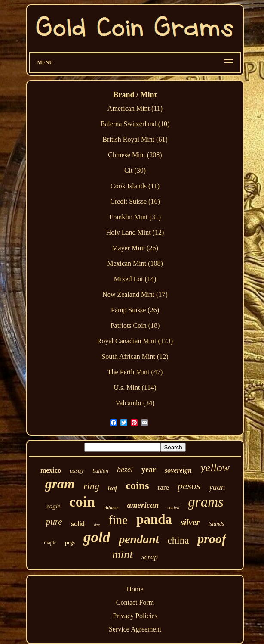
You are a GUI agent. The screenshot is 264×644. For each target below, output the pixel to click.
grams (206, 502)
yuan (217, 487)
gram (60, 484)
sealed (173, 507)
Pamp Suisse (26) (135, 310)
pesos (189, 486)
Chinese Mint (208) (135, 155)
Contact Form (135, 602)
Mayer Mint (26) (135, 248)
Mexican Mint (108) (135, 263)
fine (118, 520)
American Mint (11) (135, 108)
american (143, 505)
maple (50, 543)
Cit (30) (135, 170)
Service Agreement (135, 629)
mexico (51, 470)
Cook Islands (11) (135, 186)
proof (212, 539)
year (149, 470)
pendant (139, 539)
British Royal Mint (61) (135, 139)
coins (137, 486)
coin (82, 502)
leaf (113, 488)
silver (190, 522)
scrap (150, 557)
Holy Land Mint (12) (135, 232)
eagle (53, 506)
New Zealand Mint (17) (135, 294)
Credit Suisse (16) (135, 201)
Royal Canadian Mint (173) (135, 341)
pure (54, 522)
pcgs (70, 543)
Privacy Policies (135, 616)
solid (78, 524)
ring (91, 486)
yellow (215, 468)
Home (135, 589)
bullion (100, 471)
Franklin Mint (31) (135, 217)
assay (77, 470)
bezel (125, 470)
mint (123, 554)
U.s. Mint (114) (135, 387)
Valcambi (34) (135, 403)
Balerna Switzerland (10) (135, 124)
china (178, 540)
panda (154, 519)
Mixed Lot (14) (135, 279)
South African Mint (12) (135, 356)
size (97, 525)
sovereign (178, 470)
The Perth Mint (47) (135, 372)
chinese (111, 507)
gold (97, 537)
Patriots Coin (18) (135, 325)
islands (216, 524)
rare (163, 487)
